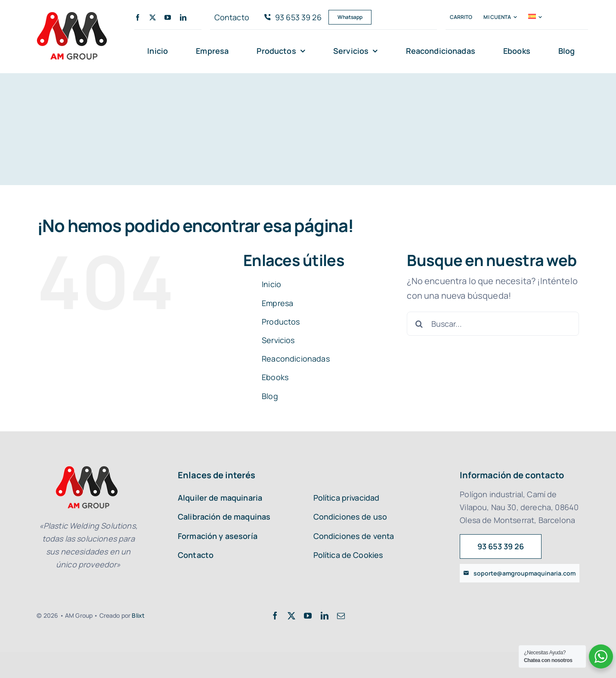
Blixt (138, 615)
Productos (281, 322)
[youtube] (168, 17)
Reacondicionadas (296, 359)
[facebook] (138, 17)
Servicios (278, 340)
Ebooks (275, 377)
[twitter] (153, 17)
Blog (270, 396)
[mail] (341, 616)
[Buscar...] (493, 324)
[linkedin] (183, 17)
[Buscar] (419, 324)
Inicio (271, 284)
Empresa (277, 303)
